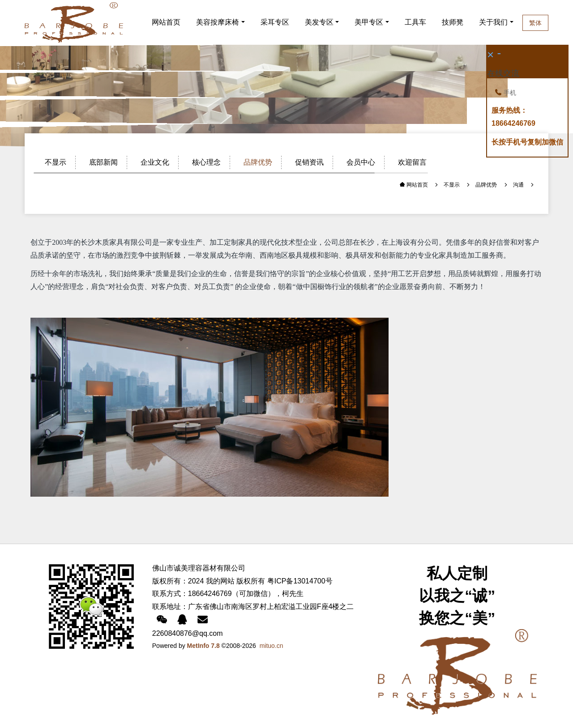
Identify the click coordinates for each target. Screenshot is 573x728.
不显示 (56, 162)
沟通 (518, 185)
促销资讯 (309, 162)
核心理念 (206, 162)
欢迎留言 (412, 162)
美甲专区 (369, 22)
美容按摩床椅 (218, 22)
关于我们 (508, 22)
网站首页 (166, 22)
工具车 (415, 22)
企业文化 (155, 162)
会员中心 (361, 162)
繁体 (556, 23)
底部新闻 (103, 162)
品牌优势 (258, 162)
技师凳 (454, 22)
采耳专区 (275, 22)
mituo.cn (272, 646)
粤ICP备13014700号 (300, 581)
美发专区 (319, 22)
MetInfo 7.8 (203, 646)
